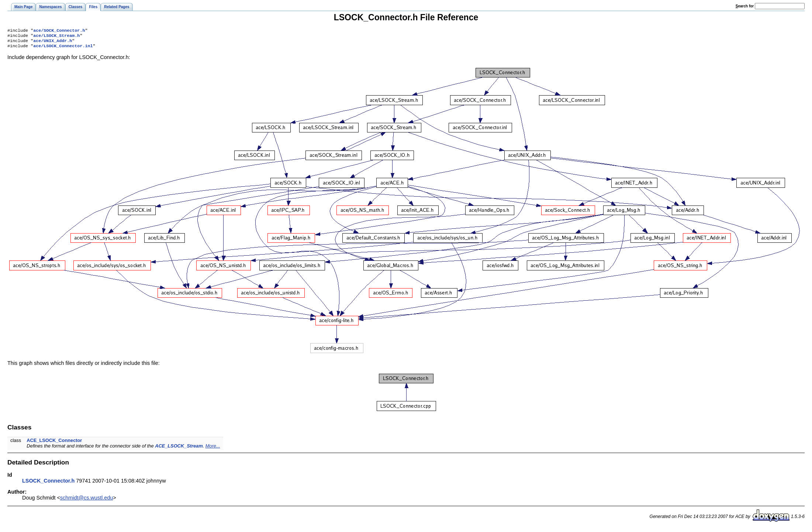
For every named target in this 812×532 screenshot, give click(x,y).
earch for (745, 6)
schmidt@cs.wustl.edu (87, 501)
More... (213, 449)
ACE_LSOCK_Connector (54, 443)
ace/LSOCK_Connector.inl (63, 49)
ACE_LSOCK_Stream (179, 449)
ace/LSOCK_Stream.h (56, 37)
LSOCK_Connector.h (48, 484)
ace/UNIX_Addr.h (53, 43)
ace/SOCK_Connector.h (59, 31)
